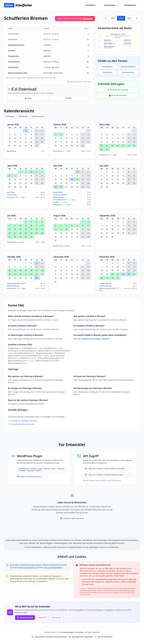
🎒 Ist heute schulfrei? (118, 95)
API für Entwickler (104, 637)
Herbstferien (108, 67)
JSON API (42, 618)
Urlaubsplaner (132, 5)
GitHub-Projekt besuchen (72, 518)
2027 (129, 18)
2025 (113, 18)
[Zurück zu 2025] (105, 18)
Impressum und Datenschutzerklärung (49, 637)
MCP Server (56, 618)
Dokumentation (25, 618)
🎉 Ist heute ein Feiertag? (118, 90)
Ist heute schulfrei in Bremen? (23, 424)
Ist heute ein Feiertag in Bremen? (24, 421)
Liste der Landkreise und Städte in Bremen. (92, 339)
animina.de (88, 18)
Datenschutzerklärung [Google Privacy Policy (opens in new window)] (27, 567)
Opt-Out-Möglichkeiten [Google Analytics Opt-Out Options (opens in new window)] (53, 567)
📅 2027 (69, 98)
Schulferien (92, 5)
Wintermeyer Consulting (73, 632)
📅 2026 (28, 98)
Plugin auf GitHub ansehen (29, 477)
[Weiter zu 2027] (137, 18)
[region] (48, 52)
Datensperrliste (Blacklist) (81, 637)
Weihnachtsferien (128, 67)
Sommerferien (128, 72)
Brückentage (111, 5)
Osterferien (108, 72)
